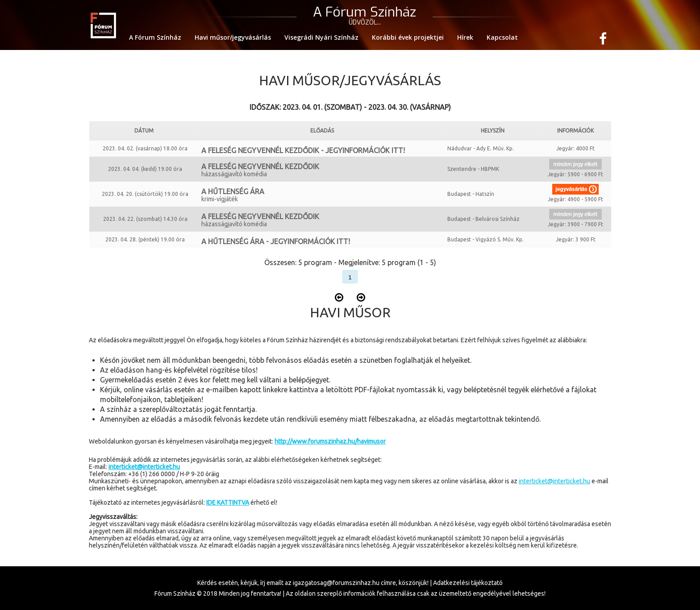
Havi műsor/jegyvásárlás (233, 37)
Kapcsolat (502, 37)
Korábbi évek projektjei (408, 37)
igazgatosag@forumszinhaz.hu (336, 583)
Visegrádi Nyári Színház (321, 37)
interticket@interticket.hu (554, 481)
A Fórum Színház (155, 37)
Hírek (465, 37)
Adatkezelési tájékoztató (468, 583)
